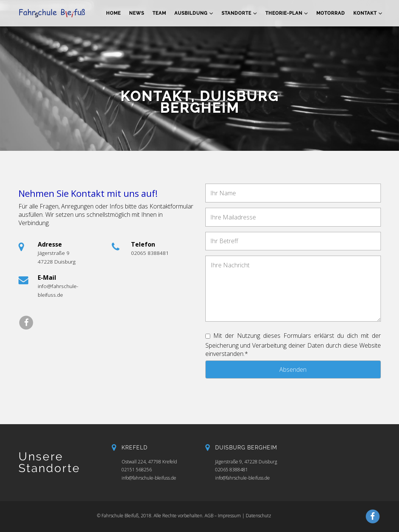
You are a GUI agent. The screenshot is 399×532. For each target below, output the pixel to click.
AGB (209, 516)
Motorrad (331, 13)
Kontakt (368, 13)
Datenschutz (258, 516)
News (137, 13)
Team (159, 13)
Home (113, 13)
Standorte (239, 13)
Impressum (229, 516)
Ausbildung (194, 13)
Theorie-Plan (287, 13)
